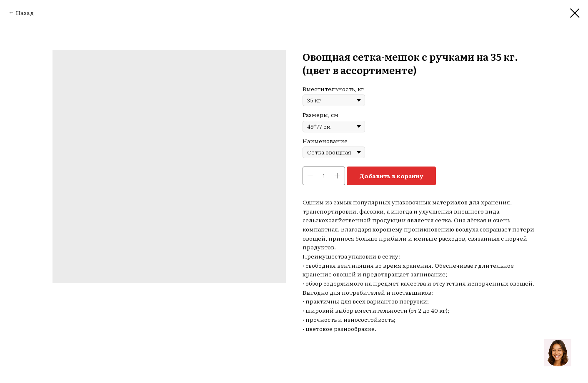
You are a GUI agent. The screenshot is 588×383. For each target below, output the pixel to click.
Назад (25, 12)
